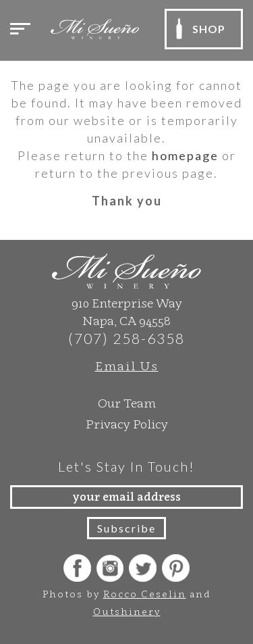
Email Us (127, 366)
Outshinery (127, 611)
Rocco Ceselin (145, 594)
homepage (185, 155)
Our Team (127, 403)
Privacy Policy (127, 424)
